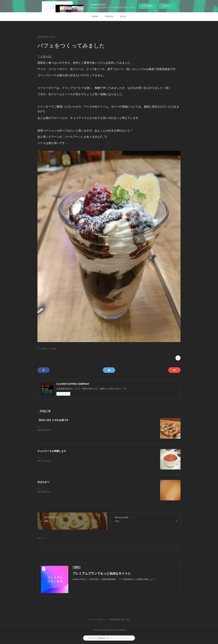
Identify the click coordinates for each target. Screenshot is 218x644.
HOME (95, 17)
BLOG (123, 17)
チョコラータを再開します (52, 451)
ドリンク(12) (52, 349)
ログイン (168, 6)
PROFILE (109, 17)
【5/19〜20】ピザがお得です (53, 420)
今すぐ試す (147, 6)
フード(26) (42, 349)
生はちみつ (43, 482)
